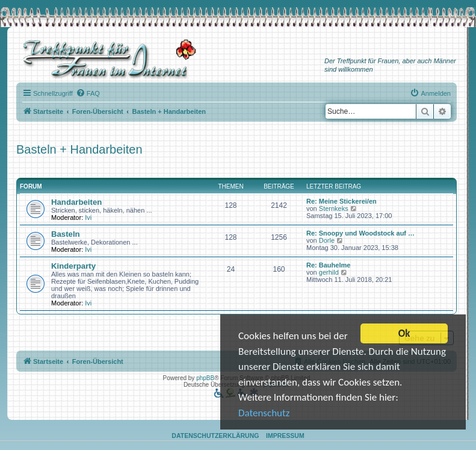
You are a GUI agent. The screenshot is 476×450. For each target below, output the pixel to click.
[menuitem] (88, 93)
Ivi (88, 217)
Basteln (66, 234)
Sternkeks (334, 208)
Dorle (327, 240)
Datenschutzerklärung (215, 436)
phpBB (205, 378)
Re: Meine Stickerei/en (342, 201)
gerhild (329, 272)
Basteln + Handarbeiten (79, 149)
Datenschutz (264, 414)
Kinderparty (73, 266)
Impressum (285, 436)
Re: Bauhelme (328, 265)
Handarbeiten (76, 202)
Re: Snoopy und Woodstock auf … (360, 233)
